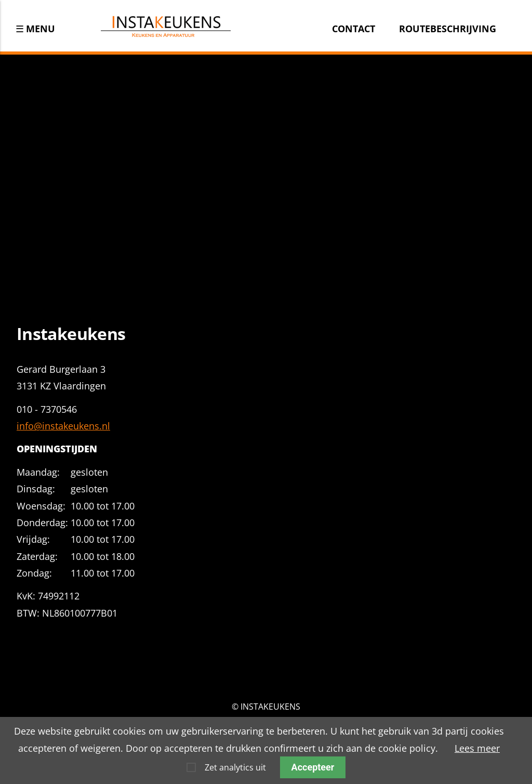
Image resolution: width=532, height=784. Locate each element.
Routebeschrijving (448, 29)
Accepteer (313, 767)
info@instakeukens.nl (63, 426)
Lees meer (477, 748)
